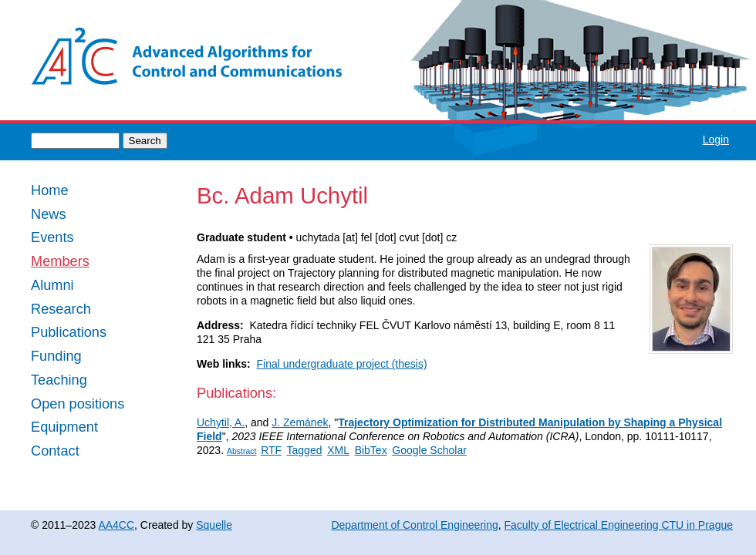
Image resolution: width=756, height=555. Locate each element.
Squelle (214, 525)
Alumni (52, 286)
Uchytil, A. (221, 422)
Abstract (242, 451)
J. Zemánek (300, 422)
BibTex (371, 450)
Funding (56, 357)
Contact (55, 451)
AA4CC (116, 525)
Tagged (305, 450)
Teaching (59, 380)
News (48, 215)
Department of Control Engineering (414, 525)
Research (61, 309)
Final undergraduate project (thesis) (342, 364)
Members (60, 262)
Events (52, 238)
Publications (69, 333)
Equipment (64, 427)
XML (338, 450)
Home (50, 191)
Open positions (78, 404)
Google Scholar (429, 450)
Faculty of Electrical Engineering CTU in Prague (619, 525)
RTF (271, 450)
